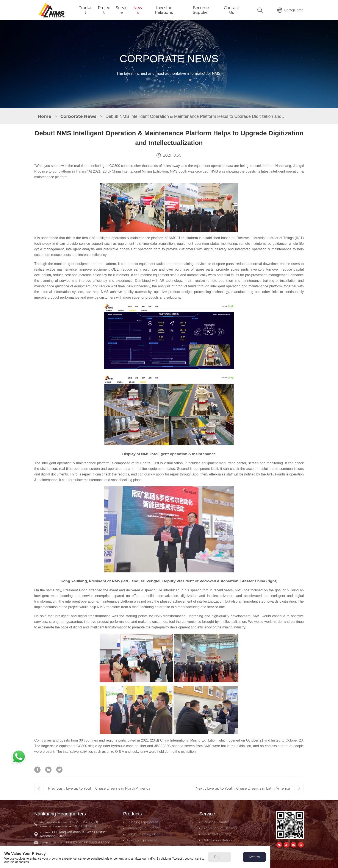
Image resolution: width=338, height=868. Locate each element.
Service (122, 10)
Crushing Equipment (142, 822)
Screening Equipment (143, 828)
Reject (219, 857)
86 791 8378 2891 (84, 822)
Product (85, 10)
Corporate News (78, 116)
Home (45, 116)
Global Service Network (220, 828)
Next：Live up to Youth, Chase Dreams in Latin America (250, 789)
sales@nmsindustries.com (88, 842)
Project (104, 10)
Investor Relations (164, 10)
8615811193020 (86, 826)
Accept (254, 857)
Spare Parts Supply (217, 834)
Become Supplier (201, 10)
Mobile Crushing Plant (143, 834)
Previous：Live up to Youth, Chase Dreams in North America (92, 789)
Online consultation (217, 840)
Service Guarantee (216, 822)
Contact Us (232, 10)
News (138, 10)
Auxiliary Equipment (142, 840)
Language (290, 10)
